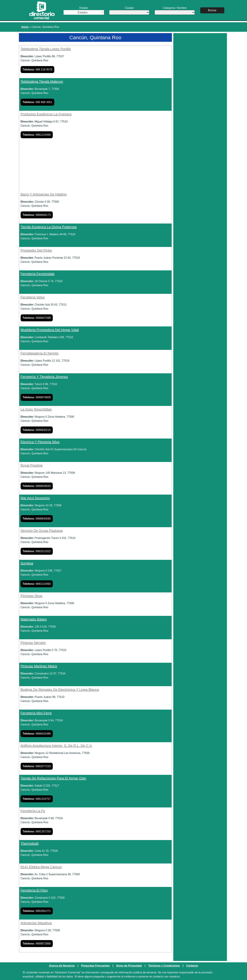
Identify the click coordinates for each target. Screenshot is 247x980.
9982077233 (37, 766)
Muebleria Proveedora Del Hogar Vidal (50, 330)
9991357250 (37, 831)
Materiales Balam (34, 619)
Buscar (212, 10)
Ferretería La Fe (33, 811)
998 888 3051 (37, 102)
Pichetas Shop (32, 596)
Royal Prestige (32, 465)
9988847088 (37, 318)
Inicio (25, 27)
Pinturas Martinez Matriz (39, 666)
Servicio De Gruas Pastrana (42, 531)
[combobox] (84, 12)
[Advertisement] (95, 167)
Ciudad (129, 11)
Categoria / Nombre (175, 11)
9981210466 (37, 135)
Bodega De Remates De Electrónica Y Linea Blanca (60, 690)
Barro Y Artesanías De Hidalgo (44, 194)
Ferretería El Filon (34, 890)
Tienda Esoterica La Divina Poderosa (49, 227)
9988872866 (37, 944)
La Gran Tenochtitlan (36, 409)
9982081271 (37, 911)
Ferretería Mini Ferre (36, 713)
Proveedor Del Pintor (36, 250)
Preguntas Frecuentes (95, 966)
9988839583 (37, 486)
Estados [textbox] (83, 12)
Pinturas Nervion (33, 643)
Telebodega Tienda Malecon (42, 82)
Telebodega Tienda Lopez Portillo (46, 49)
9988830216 (37, 430)
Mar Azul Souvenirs (35, 498)
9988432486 (37, 734)
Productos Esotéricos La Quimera (46, 114)
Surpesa (27, 563)
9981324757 (37, 799)
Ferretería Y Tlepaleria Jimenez (44, 377)
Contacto (192, 966)
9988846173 (37, 215)
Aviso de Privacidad (129, 966)
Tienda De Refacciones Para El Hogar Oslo (53, 778)
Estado (84, 11)
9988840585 (37, 519)
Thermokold (30, 843)
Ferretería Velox (33, 297)
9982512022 (37, 551)
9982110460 (37, 584)
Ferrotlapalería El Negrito (40, 353)
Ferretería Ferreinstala (38, 274)
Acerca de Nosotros (62, 966)
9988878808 (37, 397)
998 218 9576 (37, 70)
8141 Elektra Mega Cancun (41, 867)
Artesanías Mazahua (36, 923)
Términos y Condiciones (164, 966)
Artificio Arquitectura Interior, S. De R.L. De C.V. (57, 746)
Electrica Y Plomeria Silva (40, 442)
